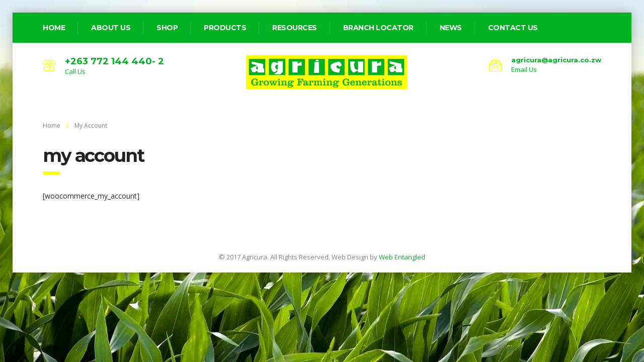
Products (225, 28)
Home (52, 125)
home (54, 28)
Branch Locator (378, 28)
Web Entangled (402, 257)
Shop (167, 28)
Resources (295, 28)
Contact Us (513, 28)
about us (111, 28)
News (451, 28)
